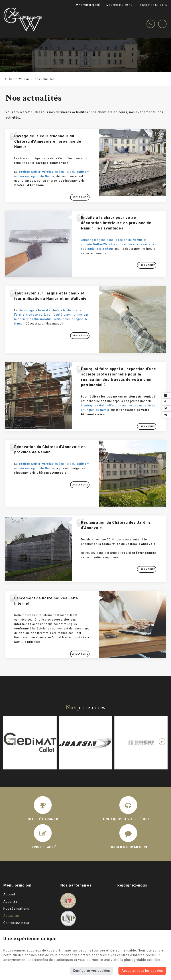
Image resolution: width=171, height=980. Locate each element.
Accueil (9, 894)
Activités (10, 901)
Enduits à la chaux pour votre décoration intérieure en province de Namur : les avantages (116, 223)
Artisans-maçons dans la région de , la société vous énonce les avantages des (119, 244)
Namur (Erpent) (88, 5)
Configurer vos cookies (92, 971)
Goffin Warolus (17, 79)
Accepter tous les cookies (142, 971)
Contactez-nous (16, 923)
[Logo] (23, 19)
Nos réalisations (16, 909)
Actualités (12, 916)
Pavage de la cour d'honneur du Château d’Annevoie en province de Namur (48, 141)
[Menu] (162, 24)
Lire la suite (80, 197)
